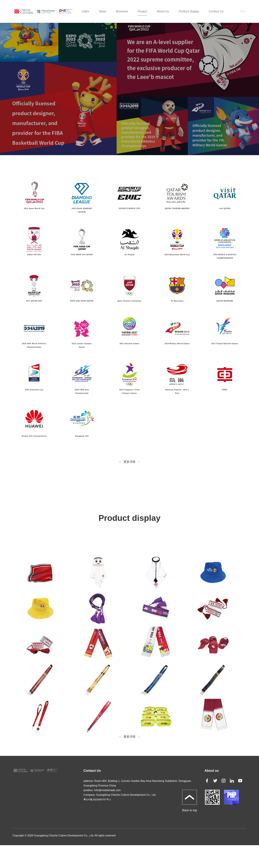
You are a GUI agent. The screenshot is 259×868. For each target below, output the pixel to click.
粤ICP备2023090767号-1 (97, 799)
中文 (243, 11)
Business (122, 11)
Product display (189, 11)
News (103, 11)
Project (142, 11)
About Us (163, 11)
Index (86, 11)
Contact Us (216, 11)
